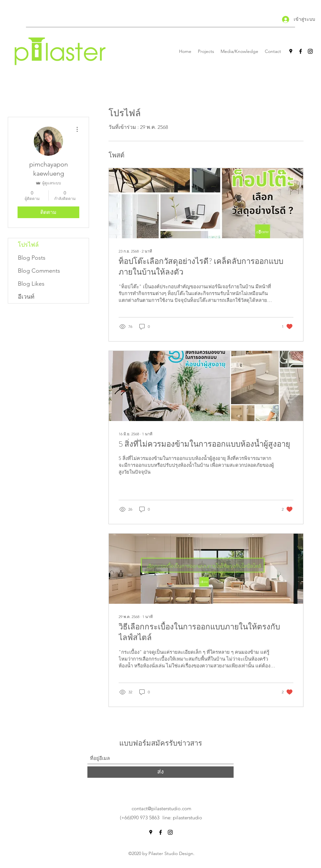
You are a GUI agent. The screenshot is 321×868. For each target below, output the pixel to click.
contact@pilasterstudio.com (161, 808)
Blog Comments (39, 271)
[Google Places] (291, 51)
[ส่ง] (160, 772)
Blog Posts (32, 258)
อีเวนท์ (26, 297)
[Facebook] (301, 51)
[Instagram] (310, 51)
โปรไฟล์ (28, 245)
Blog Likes (31, 284)
